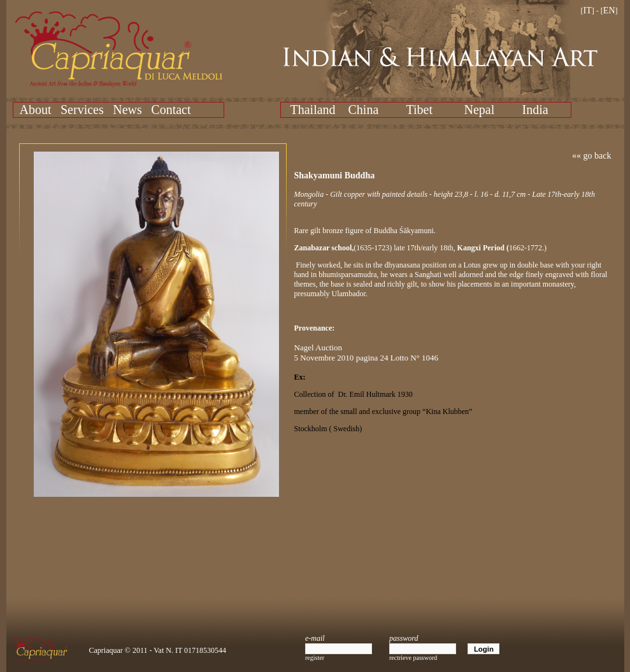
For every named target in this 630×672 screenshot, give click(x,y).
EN (609, 11)
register (315, 658)
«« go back (591, 156)
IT (588, 11)
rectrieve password (413, 658)
